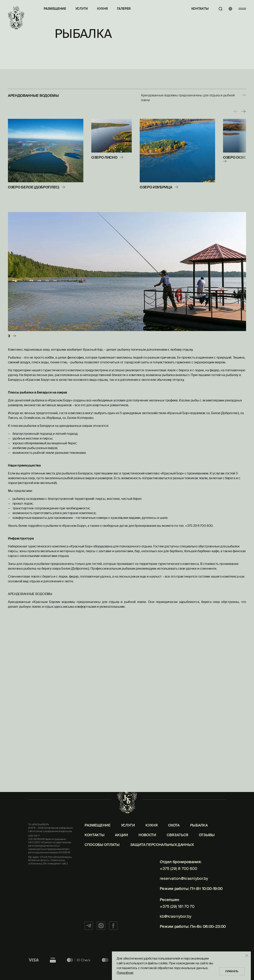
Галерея (124, 9)
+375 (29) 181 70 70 (174, 920)
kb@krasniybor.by (173, 927)
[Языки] (227, 9)
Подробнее (118, 970)
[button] (236, 111)
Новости (147, 855)
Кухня (102, 9)
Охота (174, 846)
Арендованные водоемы (37, 95)
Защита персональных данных (162, 865)
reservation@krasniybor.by (182, 896)
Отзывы (207, 855)
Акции (121, 855)
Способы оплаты (102, 865)
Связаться (178, 855)
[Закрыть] (240, 952)
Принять (227, 968)
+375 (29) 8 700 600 (176, 889)
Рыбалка (199, 846)
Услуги (82, 9)
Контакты (194, 9)
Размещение (55, 9)
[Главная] (17, 19)
